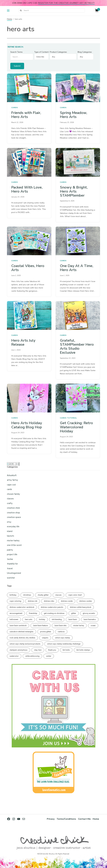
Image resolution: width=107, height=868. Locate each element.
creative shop (13, 513)
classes (10, 499)
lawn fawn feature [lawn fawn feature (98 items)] (40, 626)
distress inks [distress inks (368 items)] (49, 601)
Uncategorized (14, 573)
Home (9, 19)
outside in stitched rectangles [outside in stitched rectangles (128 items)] (22, 632)
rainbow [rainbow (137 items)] (61, 632)
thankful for (12, 564)
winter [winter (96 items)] (49, 656)
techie (10, 559)
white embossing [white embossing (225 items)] (32, 656)
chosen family (13, 494)
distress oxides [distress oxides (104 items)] (86, 601)
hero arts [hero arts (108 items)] (29, 619)
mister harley (13, 541)
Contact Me (84, 819)
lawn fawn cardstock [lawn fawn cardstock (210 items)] (18, 626)
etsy (9, 522)
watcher (11, 578)
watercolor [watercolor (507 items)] (14, 656)
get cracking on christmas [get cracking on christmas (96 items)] (54, 613)
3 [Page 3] (12, 464)
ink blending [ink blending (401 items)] (57, 619)
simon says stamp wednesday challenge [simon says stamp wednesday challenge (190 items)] (64, 644)
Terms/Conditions (66, 819)
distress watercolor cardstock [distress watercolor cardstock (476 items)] (22, 607)
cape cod (11, 485)
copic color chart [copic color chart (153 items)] (75, 595)
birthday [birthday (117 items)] (13, 595)
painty (10, 550)
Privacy (51, 819)
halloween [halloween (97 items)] (14, 619)
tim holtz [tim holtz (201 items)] (66, 650)
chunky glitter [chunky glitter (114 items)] (43, 595)
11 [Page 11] (18, 464)
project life (12, 554)
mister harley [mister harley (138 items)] (79, 626)
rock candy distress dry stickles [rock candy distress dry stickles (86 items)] (22, 638)
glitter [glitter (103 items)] (74, 613)
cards (15, 108)
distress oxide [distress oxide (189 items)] (67, 601)
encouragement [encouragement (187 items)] (16, 613)
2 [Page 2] (10, 464)
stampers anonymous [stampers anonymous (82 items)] (19, 650)
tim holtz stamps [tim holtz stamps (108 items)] (83, 650)
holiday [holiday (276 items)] (42, 619)
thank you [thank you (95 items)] (52, 650)
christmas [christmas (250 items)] (27, 595)
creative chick (13, 508)
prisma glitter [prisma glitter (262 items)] (46, 632)
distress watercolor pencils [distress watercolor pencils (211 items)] (52, 607)
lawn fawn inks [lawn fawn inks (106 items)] (61, 626)
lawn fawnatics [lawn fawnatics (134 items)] (90, 619)
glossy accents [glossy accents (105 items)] (89, 613)
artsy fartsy (12, 480)
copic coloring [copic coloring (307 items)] (15, 601)
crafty (10, 503)
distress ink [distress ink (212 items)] (33, 601)
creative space (14, 517)
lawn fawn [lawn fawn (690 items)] (73, 619)
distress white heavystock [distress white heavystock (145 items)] (81, 607)
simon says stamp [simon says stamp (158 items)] (62, 638)
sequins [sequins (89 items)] (45, 638)
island (10, 531)
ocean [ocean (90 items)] (93, 626)
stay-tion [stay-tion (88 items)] (38, 650)
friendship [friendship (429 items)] (33, 613)
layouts (11, 536)
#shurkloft (12, 475)
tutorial (72, 418)
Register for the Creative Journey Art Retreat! (66, 3)
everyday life (13, 527)
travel (10, 568)
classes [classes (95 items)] (58, 595)
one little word (14, 545)
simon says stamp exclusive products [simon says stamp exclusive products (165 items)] (25, 644)
